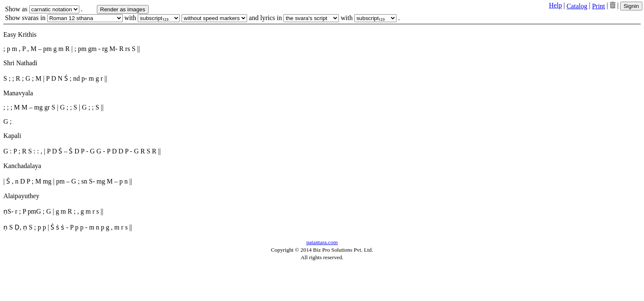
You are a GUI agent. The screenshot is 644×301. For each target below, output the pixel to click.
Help (555, 5)
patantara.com (322, 242)
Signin (631, 6)
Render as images (123, 9)
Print (598, 6)
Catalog (577, 6)
